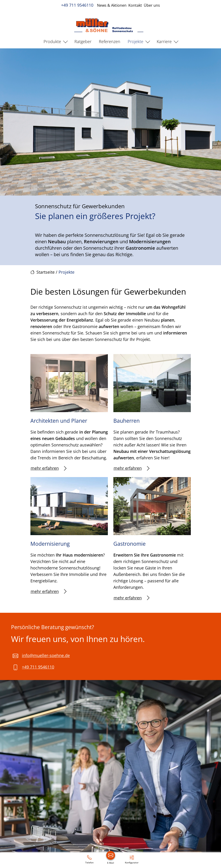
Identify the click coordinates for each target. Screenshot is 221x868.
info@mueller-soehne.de (46, 655)
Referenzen (110, 41)
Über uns (152, 5)
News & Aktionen (112, 5)
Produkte (52, 41)
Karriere (164, 41)
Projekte (136, 41)
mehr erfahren (49, 468)
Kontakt (135, 5)
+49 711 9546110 (77, 5)
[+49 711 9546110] (89, 859)
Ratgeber (83, 41)
